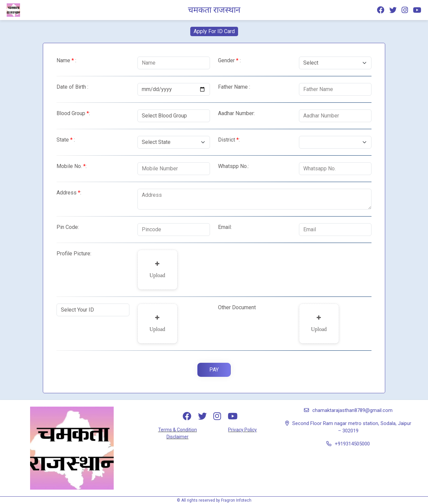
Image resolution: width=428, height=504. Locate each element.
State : (66, 140)
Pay (214, 370)
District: (229, 140)
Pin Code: (68, 227)
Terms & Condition (178, 430)
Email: (225, 227)
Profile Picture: (74, 254)
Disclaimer (178, 437)
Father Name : (234, 87)
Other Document (237, 307)
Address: (69, 193)
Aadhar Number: (236, 113)
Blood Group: (73, 113)
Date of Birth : (72, 87)
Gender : (229, 60)
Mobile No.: (72, 166)
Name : (66, 60)
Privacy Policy (242, 430)
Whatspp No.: (233, 166)
